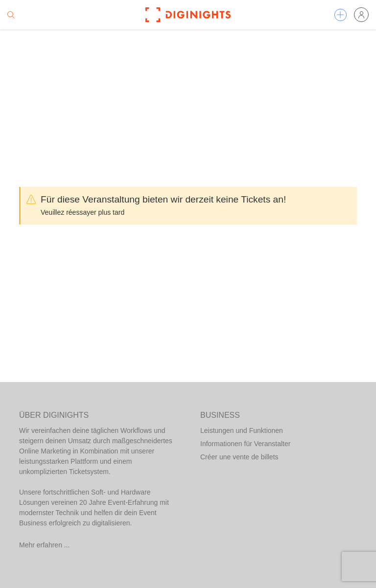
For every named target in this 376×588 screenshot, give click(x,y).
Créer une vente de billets (239, 457)
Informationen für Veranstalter (245, 444)
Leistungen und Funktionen (242, 430)
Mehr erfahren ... (45, 545)
